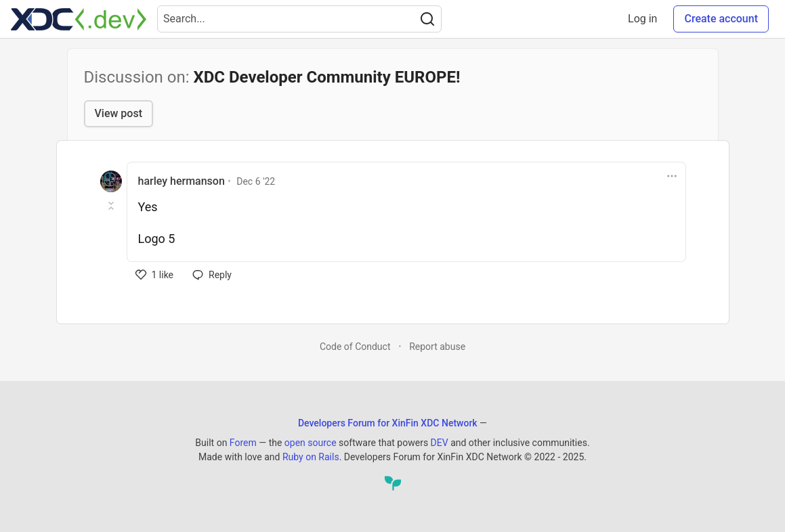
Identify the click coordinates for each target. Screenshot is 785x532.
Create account (721, 19)
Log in (642, 19)
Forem (243, 443)
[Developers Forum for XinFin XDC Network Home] (79, 19)
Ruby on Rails (311, 457)
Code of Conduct (355, 347)
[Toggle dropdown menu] (672, 176)
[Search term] (299, 19)
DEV (440, 443)
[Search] (427, 19)
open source (311, 443)
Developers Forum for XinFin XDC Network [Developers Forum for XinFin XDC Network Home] (388, 423)
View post (119, 113)
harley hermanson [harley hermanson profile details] (182, 181)
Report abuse (437, 347)
